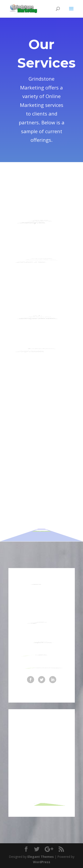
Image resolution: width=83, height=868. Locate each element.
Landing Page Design (39, 214)
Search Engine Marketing (32, 309)
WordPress (42, 862)
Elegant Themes (41, 857)
